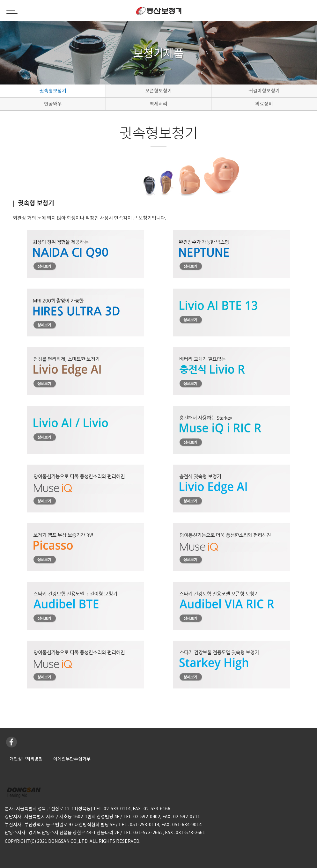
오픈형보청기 (158, 91)
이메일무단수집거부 (72, 759)
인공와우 (53, 104)
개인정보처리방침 (26, 759)
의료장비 (264, 104)
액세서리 (158, 104)
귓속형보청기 (53, 91)
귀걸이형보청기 (264, 91)
